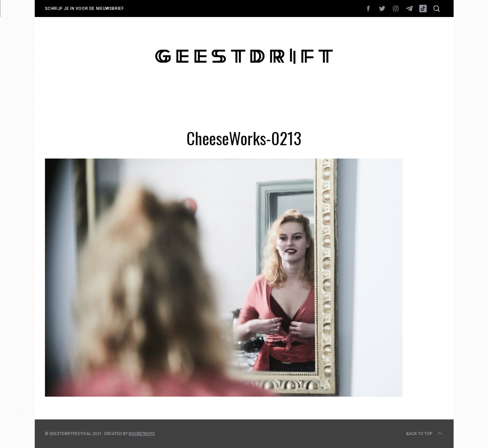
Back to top (425, 434)
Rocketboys (142, 434)
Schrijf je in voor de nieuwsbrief (84, 9)
